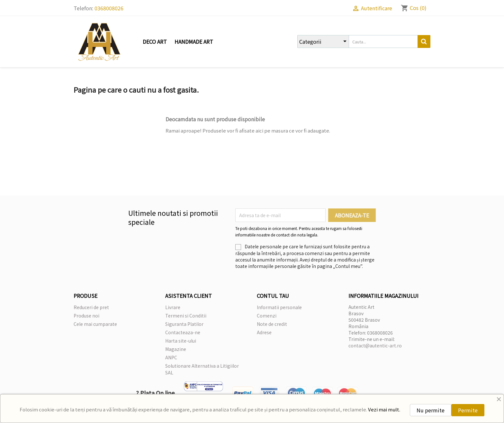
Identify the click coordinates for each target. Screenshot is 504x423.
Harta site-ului (181, 341)
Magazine (176, 349)
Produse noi (86, 316)
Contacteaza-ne (183, 332)
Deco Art (155, 41)
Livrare (173, 307)
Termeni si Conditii (186, 316)
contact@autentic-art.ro (375, 345)
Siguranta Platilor (184, 324)
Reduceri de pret (91, 307)
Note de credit (272, 324)
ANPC (171, 357)
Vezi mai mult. (384, 409)
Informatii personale (279, 307)
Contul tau (273, 296)
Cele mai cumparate (95, 324)
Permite (468, 410)
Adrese (264, 332)
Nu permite (431, 410)
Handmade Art (194, 41)
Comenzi (267, 316)
